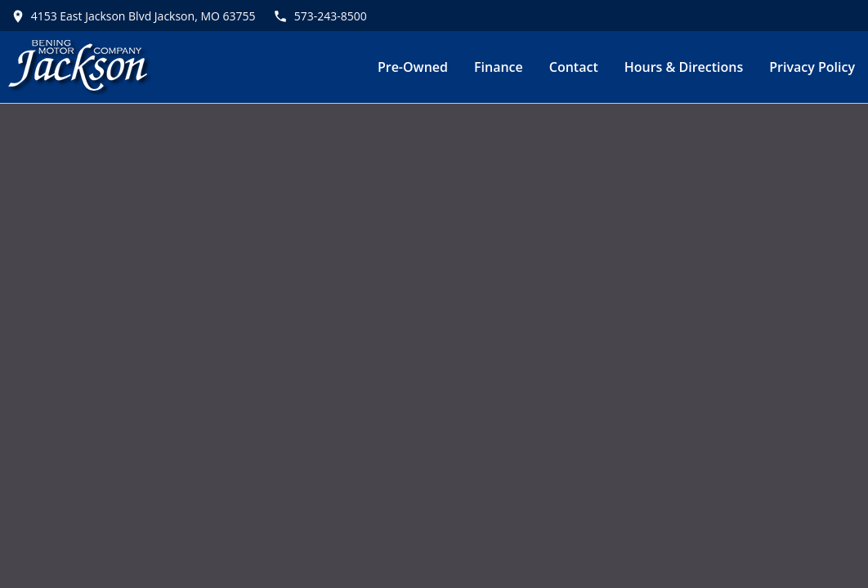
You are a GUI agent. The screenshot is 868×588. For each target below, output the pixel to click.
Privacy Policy (812, 67)
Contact (574, 67)
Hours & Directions (684, 67)
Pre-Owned (413, 67)
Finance (499, 67)
